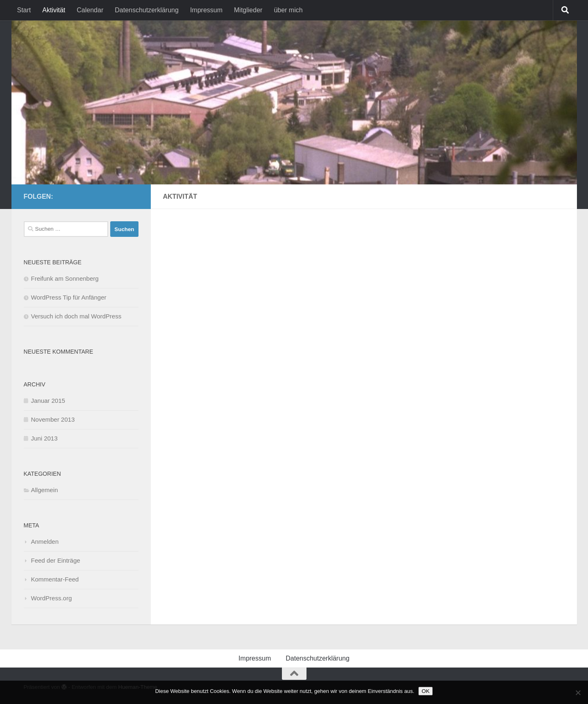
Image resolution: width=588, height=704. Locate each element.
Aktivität (54, 10)
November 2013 (53, 419)
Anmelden (45, 542)
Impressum (206, 10)
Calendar (90, 10)
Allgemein (45, 490)
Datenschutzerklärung (147, 10)
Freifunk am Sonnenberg (65, 278)
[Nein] (578, 693)
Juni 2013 (44, 438)
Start (24, 10)
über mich (288, 10)
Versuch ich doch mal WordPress (76, 316)
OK (426, 691)
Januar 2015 (48, 401)
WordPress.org (52, 598)
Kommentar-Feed (55, 579)
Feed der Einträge (56, 560)
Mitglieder (248, 10)
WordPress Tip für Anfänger (69, 297)
